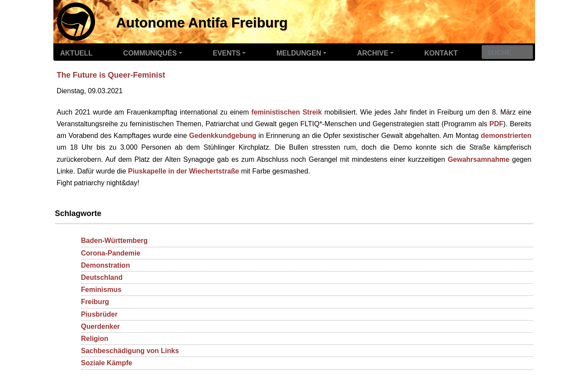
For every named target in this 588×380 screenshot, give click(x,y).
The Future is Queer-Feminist (111, 75)
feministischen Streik (286, 112)
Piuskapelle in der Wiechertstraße (184, 171)
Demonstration (106, 265)
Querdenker (101, 326)
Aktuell (77, 53)
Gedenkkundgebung (223, 136)
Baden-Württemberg (115, 241)
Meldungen (299, 53)
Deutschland (102, 277)
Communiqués (150, 53)
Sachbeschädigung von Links (130, 351)
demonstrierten (506, 136)
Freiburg (95, 302)
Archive (373, 53)
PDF (496, 124)
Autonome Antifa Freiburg (202, 23)
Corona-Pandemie (111, 253)
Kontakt (441, 53)
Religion (95, 339)
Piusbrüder (99, 314)
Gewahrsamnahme (479, 159)
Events (227, 53)
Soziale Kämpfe (107, 363)
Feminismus (101, 290)
